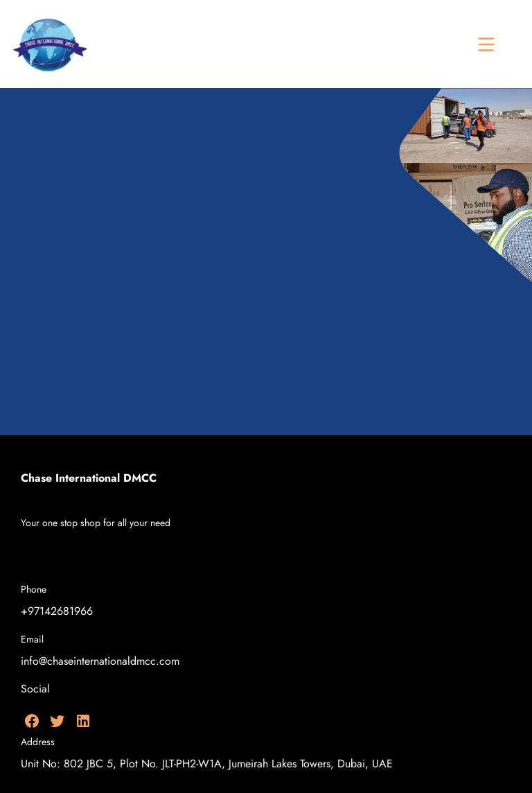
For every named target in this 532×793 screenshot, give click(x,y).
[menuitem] (228, 556)
